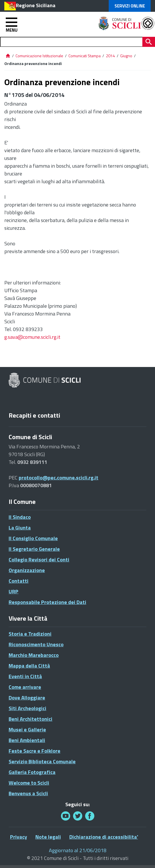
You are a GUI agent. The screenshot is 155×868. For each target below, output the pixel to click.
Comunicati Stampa (85, 56)
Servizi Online (130, 6)
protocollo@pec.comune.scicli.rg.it (59, 478)
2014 (110, 56)
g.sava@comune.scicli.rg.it (32, 337)
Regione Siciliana (36, 5)
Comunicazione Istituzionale (39, 56)
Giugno (126, 56)
